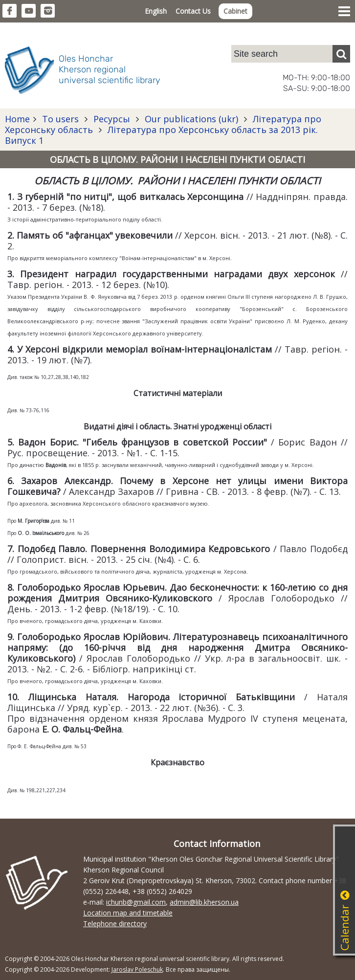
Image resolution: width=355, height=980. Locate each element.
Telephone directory (115, 924)
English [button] (156, 11)
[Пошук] (341, 54)
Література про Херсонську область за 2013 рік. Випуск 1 (161, 135)
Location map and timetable (128, 913)
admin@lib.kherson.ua (204, 902)
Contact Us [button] (193, 11)
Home (17, 119)
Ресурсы (112, 119)
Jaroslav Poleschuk (137, 969)
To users (60, 119)
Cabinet (235, 11)
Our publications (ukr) (191, 119)
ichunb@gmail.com (136, 902)
